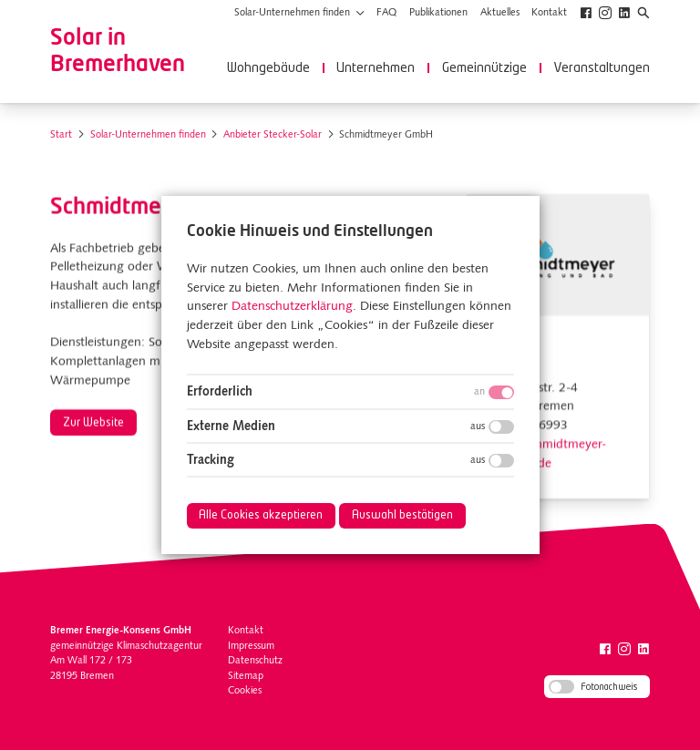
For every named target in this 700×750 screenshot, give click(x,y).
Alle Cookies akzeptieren (261, 515)
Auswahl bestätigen (402, 515)
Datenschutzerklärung (291, 307)
